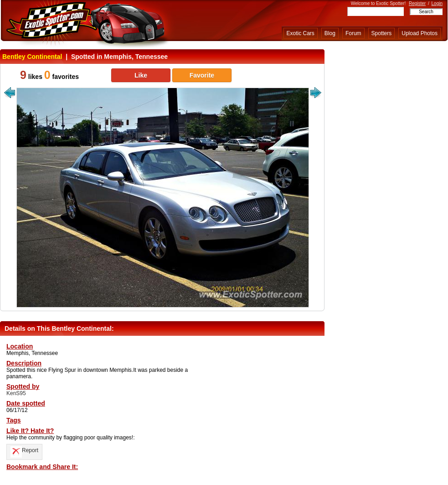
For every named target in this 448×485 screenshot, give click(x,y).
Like (141, 75)
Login (437, 3)
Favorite (202, 75)
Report (24, 450)
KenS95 (16, 393)
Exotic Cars (301, 33)
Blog (330, 33)
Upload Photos (420, 33)
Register (417, 3)
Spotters (382, 33)
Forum (353, 33)
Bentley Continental (32, 57)
